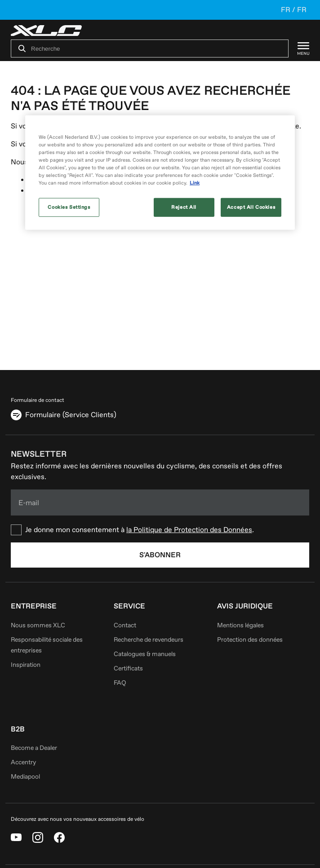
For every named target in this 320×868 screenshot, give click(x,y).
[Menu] (299, 48)
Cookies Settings (69, 207)
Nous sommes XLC (38, 625)
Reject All (184, 207)
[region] (160, 173)
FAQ (120, 683)
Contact (125, 625)
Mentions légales (240, 625)
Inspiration (26, 665)
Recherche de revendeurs (149, 640)
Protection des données (250, 640)
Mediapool (25, 777)
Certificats (128, 668)
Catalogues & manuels (145, 654)
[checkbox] (160, 530)
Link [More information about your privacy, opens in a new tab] (195, 183)
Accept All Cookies (251, 207)
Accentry (23, 762)
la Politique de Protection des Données (189, 530)
